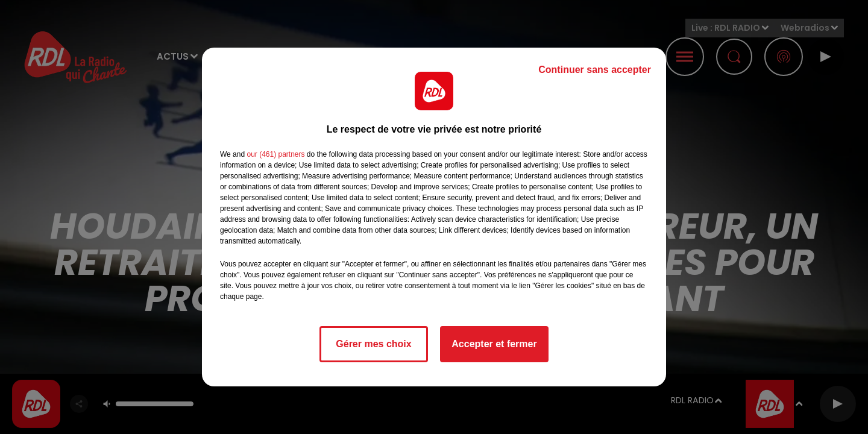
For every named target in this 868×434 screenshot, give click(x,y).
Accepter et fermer (494, 344)
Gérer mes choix (373, 344)
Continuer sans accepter (595, 70)
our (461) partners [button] (275, 154)
